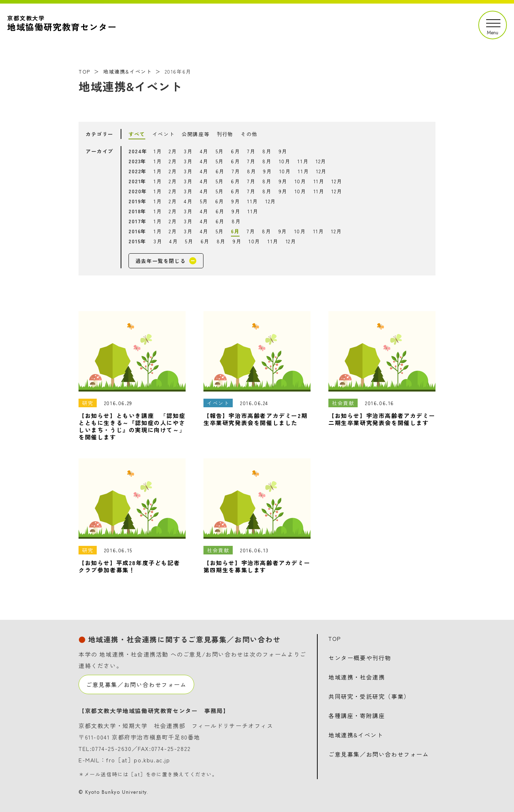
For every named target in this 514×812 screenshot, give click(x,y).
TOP (84, 71)
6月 (235, 151)
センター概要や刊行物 (360, 658)
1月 (158, 151)
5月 (220, 151)
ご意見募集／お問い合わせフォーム (136, 684)
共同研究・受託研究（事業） (369, 696)
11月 (303, 161)
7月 (251, 151)
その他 (249, 134)
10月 (285, 161)
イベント (163, 134)
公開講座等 (196, 134)
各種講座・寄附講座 (357, 716)
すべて (137, 134)
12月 (321, 161)
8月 (267, 151)
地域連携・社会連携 (357, 677)
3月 (188, 151)
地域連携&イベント (127, 71)
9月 (283, 151)
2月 (173, 151)
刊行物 (225, 134)
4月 (204, 151)
